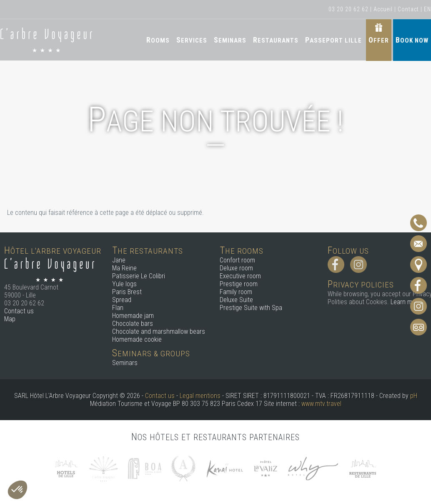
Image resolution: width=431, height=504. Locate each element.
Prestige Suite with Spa (251, 308)
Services (192, 40)
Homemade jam (133, 316)
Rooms (158, 40)
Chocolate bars (133, 324)
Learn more (406, 302)
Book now (412, 40)
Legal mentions (200, 396)
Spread (122, 300)
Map (10, 319)
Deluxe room (236, 268)
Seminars (230, 40)
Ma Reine (124, 268)
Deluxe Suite (236, 300)
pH (414, 396)
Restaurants (276, 40)
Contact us (19, 311)
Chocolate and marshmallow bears (159, 331)
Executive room (240, 276)
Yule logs (124, 284)
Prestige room (239, 284)
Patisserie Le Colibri (139, 276)
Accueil (383, 9)
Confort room (237, 260)
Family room (236, 292)
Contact (408, 9)
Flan (118, 308)
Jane (119, 260)
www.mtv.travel (321, 404)
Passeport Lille (333, 40)
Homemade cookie (137, 339)
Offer (379, 40)
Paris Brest (127, 292)
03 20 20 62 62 (348, 9)
